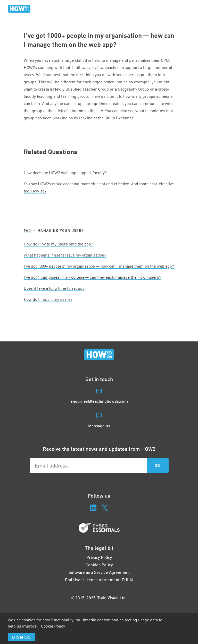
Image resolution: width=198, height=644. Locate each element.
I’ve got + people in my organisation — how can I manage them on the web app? (99, 266)
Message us (99, 426)
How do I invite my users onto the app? (58, 244)
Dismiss (21, 637)
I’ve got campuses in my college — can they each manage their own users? (92, 277)
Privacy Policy (99, 557)
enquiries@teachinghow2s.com (99, 401)
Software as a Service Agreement (99, 572)
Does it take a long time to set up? (54, 288)
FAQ (27, 230)
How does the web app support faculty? (65, 173)
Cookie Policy (53, 626)
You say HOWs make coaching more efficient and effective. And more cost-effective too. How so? (99, 187)
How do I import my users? (48, 299)
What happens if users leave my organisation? (65, 255)
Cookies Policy (99, 565)
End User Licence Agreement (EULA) (99, 580)
